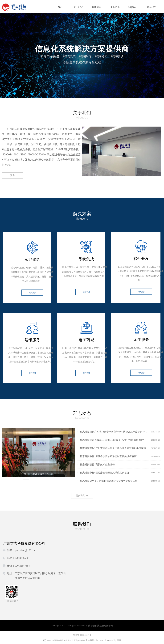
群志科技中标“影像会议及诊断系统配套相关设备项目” (109, 456)
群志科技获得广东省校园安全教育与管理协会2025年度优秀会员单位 (115, 432)
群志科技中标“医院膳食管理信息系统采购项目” (105, 473)
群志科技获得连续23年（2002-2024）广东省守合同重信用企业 (113, 440)
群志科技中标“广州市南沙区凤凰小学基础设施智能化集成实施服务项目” (115, 448)
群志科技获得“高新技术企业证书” (98, 465)
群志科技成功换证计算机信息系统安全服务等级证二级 (109, 481)
